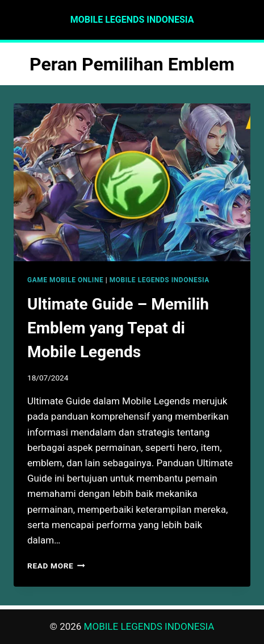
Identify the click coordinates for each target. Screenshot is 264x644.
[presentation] (132, 182)
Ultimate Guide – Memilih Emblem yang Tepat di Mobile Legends (118, 328)
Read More (56, 566)
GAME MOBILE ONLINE (65, 280)
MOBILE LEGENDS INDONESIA (160, 280)
